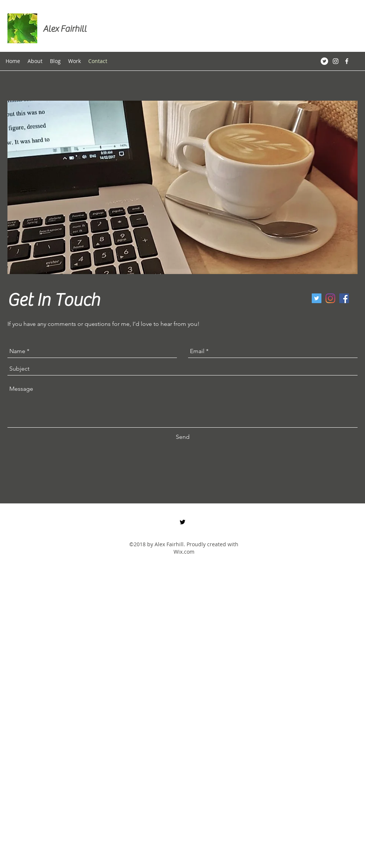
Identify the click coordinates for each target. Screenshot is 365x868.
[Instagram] (330, 298)
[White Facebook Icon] (347, 61)
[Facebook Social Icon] (344, 298)
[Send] (183, 437)
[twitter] (317, 298)
